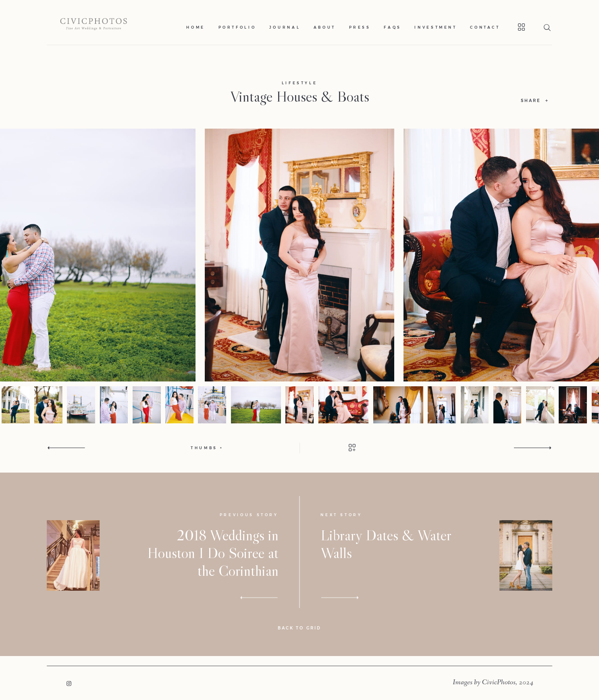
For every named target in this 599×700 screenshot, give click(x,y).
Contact (485, 27)
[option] (300, 255)
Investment (436, 27)
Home (196, 27)
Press (360, 27)
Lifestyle (300, 83)
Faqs (393, 27)
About (325, 27)
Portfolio (237, 27)
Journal (285, 27)
